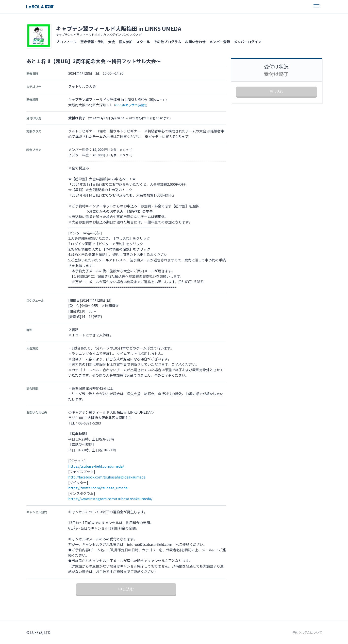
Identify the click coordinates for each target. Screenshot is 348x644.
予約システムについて (307, 632)
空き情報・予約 (92, 42)
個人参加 (126, 42)
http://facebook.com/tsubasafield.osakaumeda (107, 477)
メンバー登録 (220, 42)
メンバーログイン (248, 42)
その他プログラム (167, 42)
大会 (112, 42)
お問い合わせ (195, 42)
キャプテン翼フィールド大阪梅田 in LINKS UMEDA (119, 28)
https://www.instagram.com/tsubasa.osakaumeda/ (110, 499)
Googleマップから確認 (131, 105)
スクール (143, 42)
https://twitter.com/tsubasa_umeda (98, 488)
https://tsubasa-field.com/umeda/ (96, 466)
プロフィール (66, 42)
